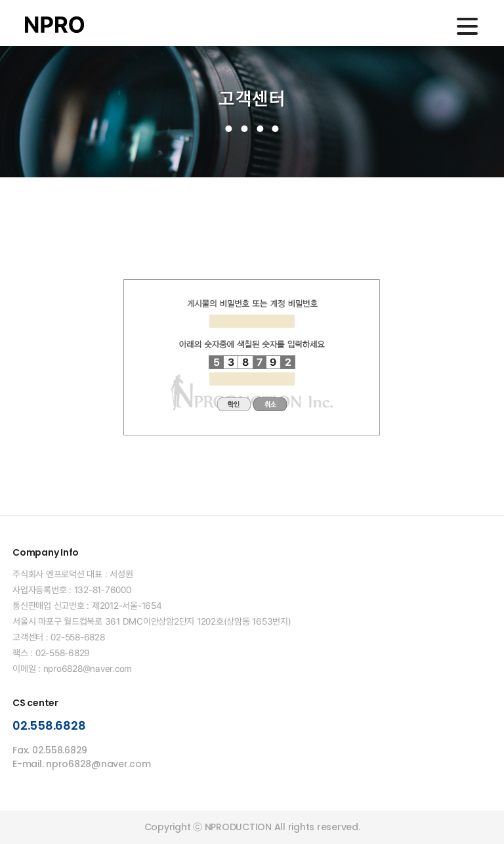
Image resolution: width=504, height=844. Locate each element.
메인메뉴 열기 (467, 26)
